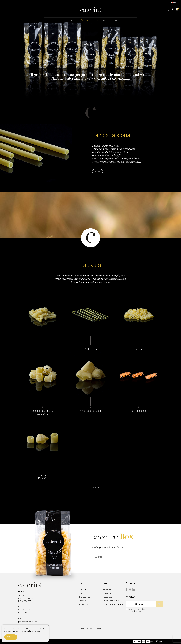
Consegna (82, 589)
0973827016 (22, 619)
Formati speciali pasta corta (112, 601)
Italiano (175, 2)
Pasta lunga (107, 589)
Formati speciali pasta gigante (113, 604)
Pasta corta (107, 593)
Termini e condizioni (85, 597)
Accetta (11, 637)
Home (81, 593)
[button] (72, 21)
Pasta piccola (108, 597)
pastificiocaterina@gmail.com (28, 622)
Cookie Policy (83, 601)
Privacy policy (83, 604)
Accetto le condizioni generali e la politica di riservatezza (140, 610)
